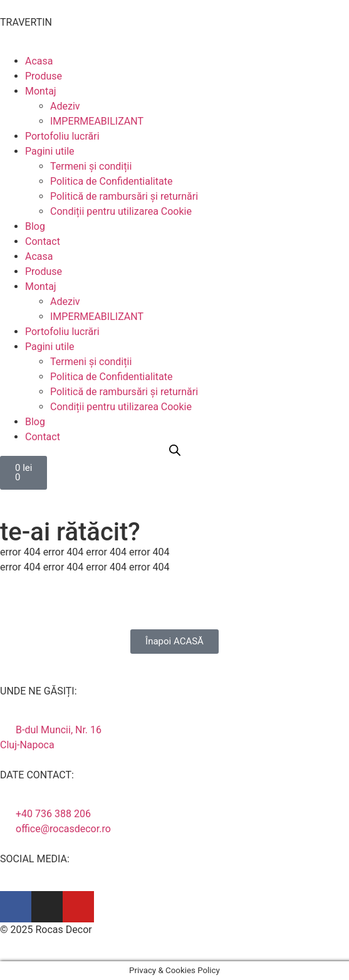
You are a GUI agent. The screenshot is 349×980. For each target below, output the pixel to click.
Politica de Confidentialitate (111, 181)
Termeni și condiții (91, 166)
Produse (44, 76)
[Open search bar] (175, 450)
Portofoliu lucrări (62, 136)
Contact (43, 241)
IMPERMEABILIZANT (97, 121)
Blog (35, 226)
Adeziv (65, 106)
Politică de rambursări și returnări (124, 196)
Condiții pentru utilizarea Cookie (121, 211)
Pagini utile (50, 151)
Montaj (41, 91)
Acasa (39, 61)
